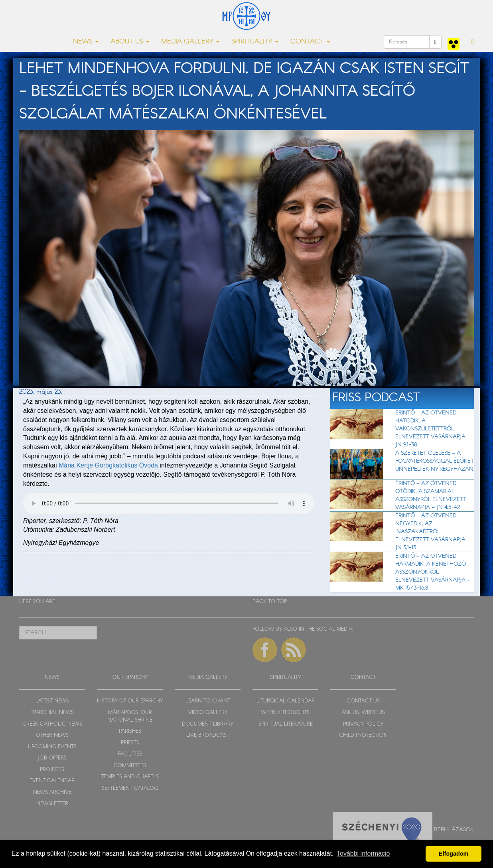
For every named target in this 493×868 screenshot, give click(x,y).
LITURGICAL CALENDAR (286, 701)
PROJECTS (52, 770)
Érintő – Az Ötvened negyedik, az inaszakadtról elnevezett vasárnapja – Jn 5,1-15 (433, 532)
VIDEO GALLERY (208, 713)
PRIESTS (130, 743)
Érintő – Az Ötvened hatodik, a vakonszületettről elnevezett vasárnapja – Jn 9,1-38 (433, 429)
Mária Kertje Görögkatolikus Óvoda (108, 465)
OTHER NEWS (52, 735)
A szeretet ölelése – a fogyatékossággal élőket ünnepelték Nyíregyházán (435, 461)
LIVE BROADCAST (208, 735)
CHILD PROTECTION (363, 735)
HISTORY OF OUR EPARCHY (130, 701)
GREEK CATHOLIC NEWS (52, 724)
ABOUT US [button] (130, 42)
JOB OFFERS (52, 758)
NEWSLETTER (52, 804)
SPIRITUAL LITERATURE (286, 724)
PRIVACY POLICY (363, 724)
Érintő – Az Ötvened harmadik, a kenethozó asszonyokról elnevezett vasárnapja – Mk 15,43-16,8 (433, 572)
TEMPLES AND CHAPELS (130, 777)
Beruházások (454, 830)
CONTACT (363, 678)
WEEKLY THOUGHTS (285, 713)
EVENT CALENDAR (52, 781)
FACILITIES (130, 754)
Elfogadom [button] (454, 854)
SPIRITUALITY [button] (255, 42)
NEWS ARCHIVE (52, 792)
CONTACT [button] (310, 42)
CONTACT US (363, 701)
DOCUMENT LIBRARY (208, 724)
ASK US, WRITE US (363, 713)
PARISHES (130, 731)
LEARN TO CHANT (208, 701)
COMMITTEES (130, 766)
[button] (473, 42)
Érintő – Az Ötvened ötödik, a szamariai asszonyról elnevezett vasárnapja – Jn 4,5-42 (431, 495)
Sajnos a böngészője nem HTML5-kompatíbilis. (169, 503)
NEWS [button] (86, 42)
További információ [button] (363, 853)
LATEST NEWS (52, 701)
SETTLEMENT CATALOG (130, 788)
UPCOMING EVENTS (52, 747)
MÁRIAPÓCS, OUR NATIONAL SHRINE (130, 716)
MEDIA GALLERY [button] (190, 42)
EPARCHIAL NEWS (52, 713)
